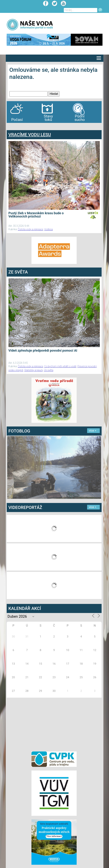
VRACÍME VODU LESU (30, 135)
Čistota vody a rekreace (30, 229)
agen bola (28, 126)
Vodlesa (49, 229)
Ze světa (49, 370)
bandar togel (10, 126)
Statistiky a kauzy (34, 370)
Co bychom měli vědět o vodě (60, 366)
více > (93, 431)
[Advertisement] (54, 724)
